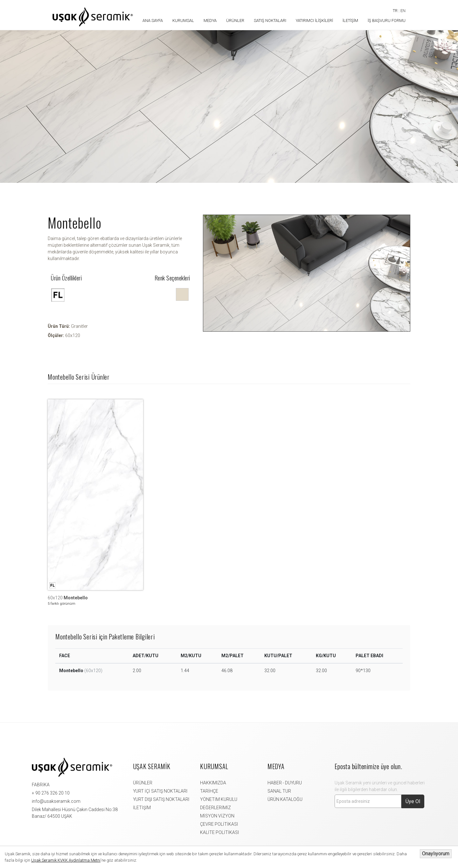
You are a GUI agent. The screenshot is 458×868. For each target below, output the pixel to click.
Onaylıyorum (436, 854)
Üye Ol (413, 801)
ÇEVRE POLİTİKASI (219, 824)
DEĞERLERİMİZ (215, 808)
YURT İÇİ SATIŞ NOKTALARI (160, 791)
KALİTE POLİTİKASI (219, 832)
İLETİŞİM (142, 808)
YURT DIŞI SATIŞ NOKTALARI (161, 799)
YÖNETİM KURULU (219, 799)
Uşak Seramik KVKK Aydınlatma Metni (66, 860)
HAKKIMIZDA (213, 783)
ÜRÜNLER (143, 783)
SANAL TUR (279, 791)
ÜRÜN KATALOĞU (285, 799)
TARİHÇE (209, 791)
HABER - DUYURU (285, 783)
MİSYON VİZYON (217, 816)
